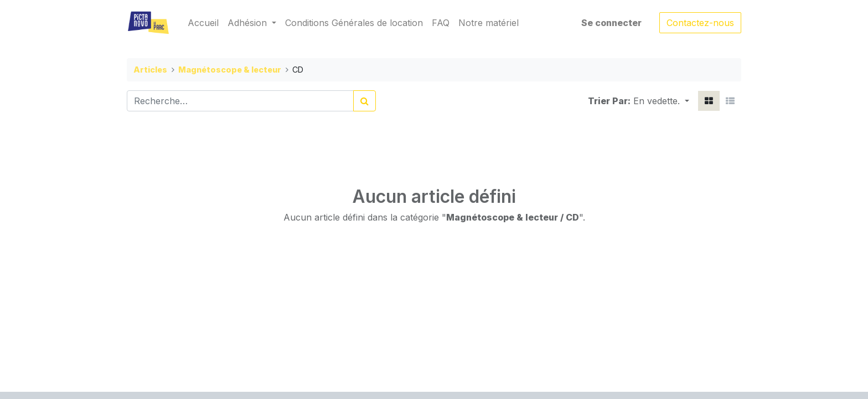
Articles (150, 70)
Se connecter (611, 23)
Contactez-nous (700, 23)
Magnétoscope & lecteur (230, 70)
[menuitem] (203, 23)
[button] (661, 101)
